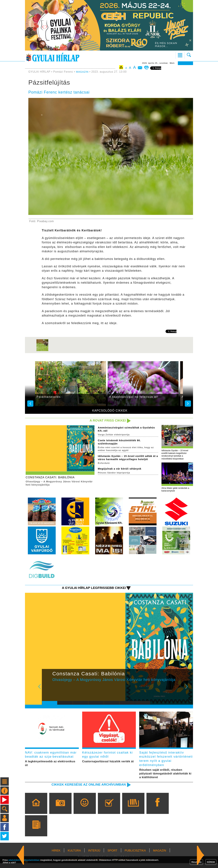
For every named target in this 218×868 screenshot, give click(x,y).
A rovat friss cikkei (106, 421)
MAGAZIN (83, 72)
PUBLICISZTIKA (135, 855)
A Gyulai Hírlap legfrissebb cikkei (91, 590)
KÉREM (211, 862)
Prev (47, 691)
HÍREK (56, 855)
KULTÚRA (74, 855)
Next (188, 691)
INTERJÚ (94, 855)
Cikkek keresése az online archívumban (86, 789)
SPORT (112, 855)
